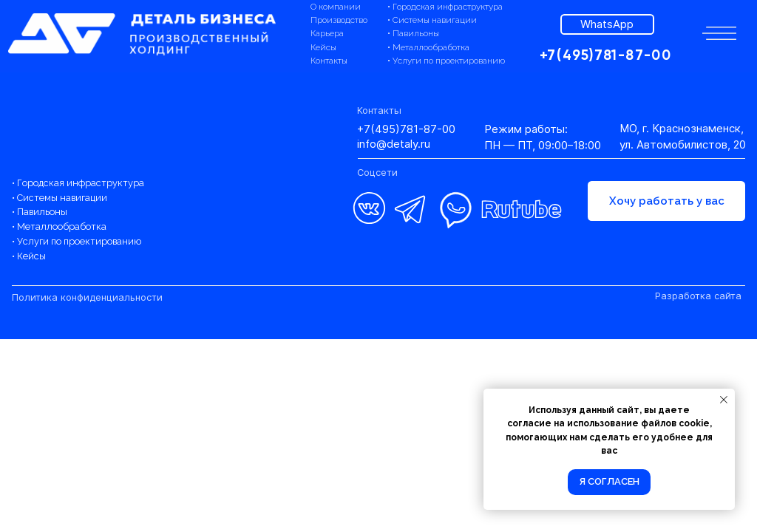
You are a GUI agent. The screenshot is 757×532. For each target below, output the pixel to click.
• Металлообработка (428, 47)
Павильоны (42, 212)
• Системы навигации (432, 20)
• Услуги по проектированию (446, 61)
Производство (339, 20)
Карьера (327, 33)
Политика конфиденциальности (87, 297)
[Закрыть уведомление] (724, 400)
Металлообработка (62, 226)
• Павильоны (413, 33)
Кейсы (323, 47)
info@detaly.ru (394, 144)
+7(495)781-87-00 (406, 129)
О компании (336, 7)
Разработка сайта (698, 296)
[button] (719, 33)
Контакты (329, 61)
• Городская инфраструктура (445, 7)
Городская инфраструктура (81, 183)
